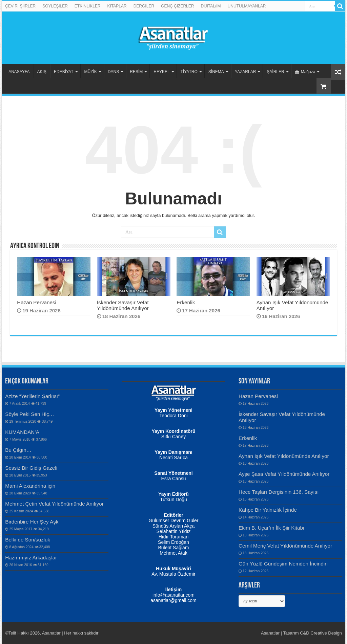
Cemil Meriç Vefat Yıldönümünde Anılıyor (285, 546)
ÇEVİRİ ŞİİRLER (20, 6)
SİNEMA (216, 72)
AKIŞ (42, 72)
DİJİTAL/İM (211, 6)
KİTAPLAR (117, 6)
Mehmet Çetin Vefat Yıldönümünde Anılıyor (54, 504)
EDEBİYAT (64, 72)
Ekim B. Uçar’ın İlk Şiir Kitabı (271, 528)
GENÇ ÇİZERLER (177, 6)
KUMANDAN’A (22, 432)
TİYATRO (189, 72)
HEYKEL (161, 72)
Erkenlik (186, 302)
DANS (113, 72)
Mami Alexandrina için (30, 486)
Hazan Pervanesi (37, 302)
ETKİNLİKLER (88, 6)
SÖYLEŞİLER (55, 6)
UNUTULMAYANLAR (247, 6)
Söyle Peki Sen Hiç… (30, 414)
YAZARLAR (245, 72)
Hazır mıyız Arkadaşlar (31, 558)
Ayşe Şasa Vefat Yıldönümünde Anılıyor (284, 474)
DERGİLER (144, 6)
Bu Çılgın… (18, 450)
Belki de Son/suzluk (28, 540)
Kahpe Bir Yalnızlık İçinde (268, 510)
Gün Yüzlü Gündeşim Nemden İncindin (283, 564)
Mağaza (305, 72)
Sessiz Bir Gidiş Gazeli (31, 468)
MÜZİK (91, 72)
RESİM (136, 72)
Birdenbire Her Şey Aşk (32, 522)
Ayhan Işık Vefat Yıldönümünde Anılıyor (284, 456)
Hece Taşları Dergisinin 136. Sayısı (279, 492)
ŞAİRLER (275, 72)
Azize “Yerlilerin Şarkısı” (32, 396)
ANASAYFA (19, 72)
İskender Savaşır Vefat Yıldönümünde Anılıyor (123, 305)
